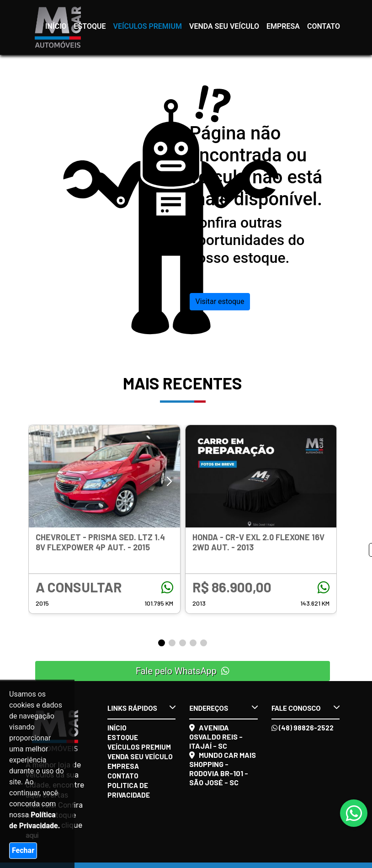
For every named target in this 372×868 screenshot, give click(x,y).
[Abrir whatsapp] (354, 814)
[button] (169, 482)
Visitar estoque (220, 301)
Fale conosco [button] (306, 708)
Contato (324, 26)
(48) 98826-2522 (303, 728)
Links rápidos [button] (141, 708)
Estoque (90, 26)
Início (56, 26)
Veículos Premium (148, 26)
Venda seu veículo (224, 26)
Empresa (283, 26)
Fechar (23, 850)
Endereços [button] (223, 708)
